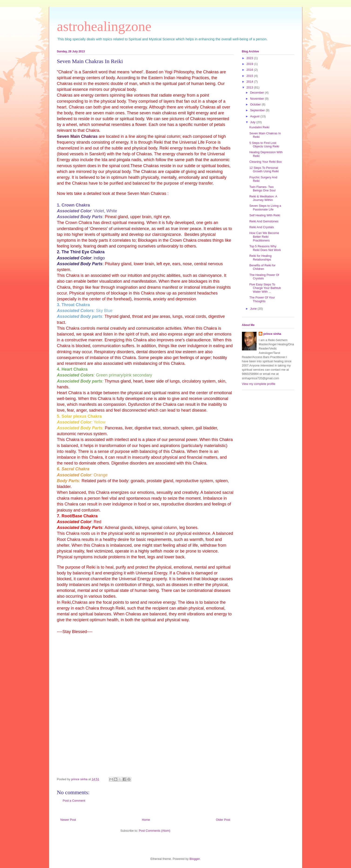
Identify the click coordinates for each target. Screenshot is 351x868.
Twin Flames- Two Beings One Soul (262, 189)
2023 (250, 58)
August (255, 116)
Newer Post (68, 820)
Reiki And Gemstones (264, 221)
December (257, 93)
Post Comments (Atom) (155, 831)
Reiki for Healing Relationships (260, 258)
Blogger (194, 859)
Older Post (223, 820)
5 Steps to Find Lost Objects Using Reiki (264, 145)
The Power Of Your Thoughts (262, 299)
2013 (250, 87)
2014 (250, 82)
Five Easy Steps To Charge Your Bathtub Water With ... (265, 288)
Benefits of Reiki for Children (262, 267)
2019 (250, 64)
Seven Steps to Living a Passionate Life (265, 208)
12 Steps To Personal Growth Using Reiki (264, 170)
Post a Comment (74, 801)
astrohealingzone (104, 26)
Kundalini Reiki (259, 127)
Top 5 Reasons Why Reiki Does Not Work (265, 248)
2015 (250, 76)
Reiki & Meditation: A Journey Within (263, 198)
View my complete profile (259, 384)
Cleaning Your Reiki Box (266, 162)
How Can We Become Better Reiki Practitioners (264, 237)
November (257, 99)
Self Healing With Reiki (265, 215)
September (258, 110)
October (256, 104)
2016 (250, 70)
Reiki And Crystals (262, 227)
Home (146, 820)
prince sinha (272, 334)
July (253, 122)
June (254, 309)
